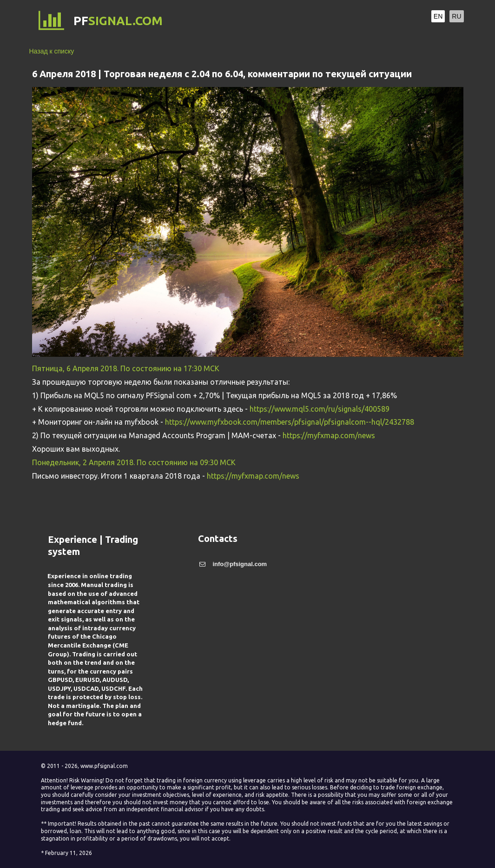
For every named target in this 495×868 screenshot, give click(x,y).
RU (456, 16)
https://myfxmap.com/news (329, 435)
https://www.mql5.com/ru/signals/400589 (320, 409)
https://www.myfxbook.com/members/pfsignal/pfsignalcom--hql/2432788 (290, 422)
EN (438, 16)
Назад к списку (52, 51)
